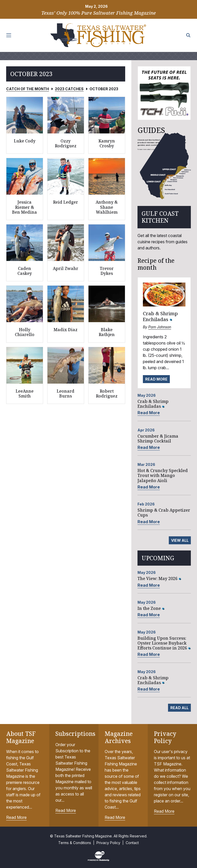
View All (180, 540)
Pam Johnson (160, 327)
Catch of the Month (28, 89)
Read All (179, 708)
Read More (156, 379)
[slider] (164, 93)
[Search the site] (188, 35)
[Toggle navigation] (9, 35)
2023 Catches (69, 89)
